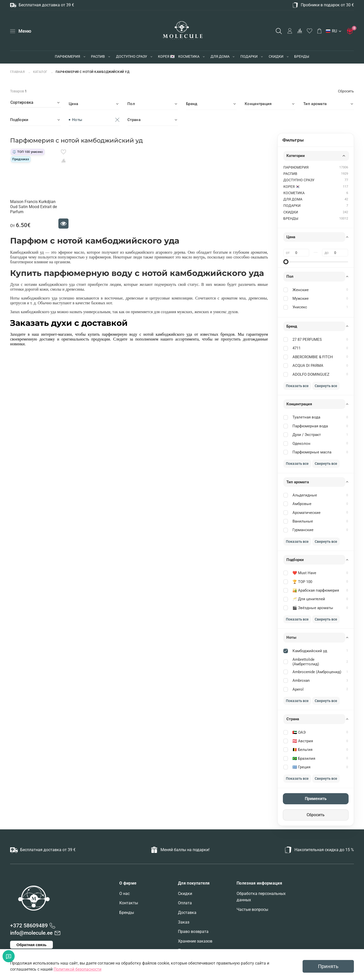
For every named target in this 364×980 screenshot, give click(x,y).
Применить (316, 799)
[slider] (286, 262)
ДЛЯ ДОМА (220, 56)
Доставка (187, 913)
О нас (124, 894)
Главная (18, 72)
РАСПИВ (98, 56)
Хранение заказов (195, 941)
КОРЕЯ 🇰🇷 (166, 56)
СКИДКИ (276, 56)
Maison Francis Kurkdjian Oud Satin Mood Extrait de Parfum (33, 207)
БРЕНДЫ (302, 56)
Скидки (185, 894)
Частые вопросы (252, 909)
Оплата (185, 903)
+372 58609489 (29, 926)
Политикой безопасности (77, 969)
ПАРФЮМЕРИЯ (67, 56)
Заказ (184, 922)
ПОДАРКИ (249, 56)
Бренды (127, 913)
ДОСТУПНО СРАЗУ (132, 56)
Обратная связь (31, 945)
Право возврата (193, 932)
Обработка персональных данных (261, 897)
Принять (328, 966)
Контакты (129, 903)
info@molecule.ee (31, 933)
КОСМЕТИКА (189, 56)
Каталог (40, 72)
